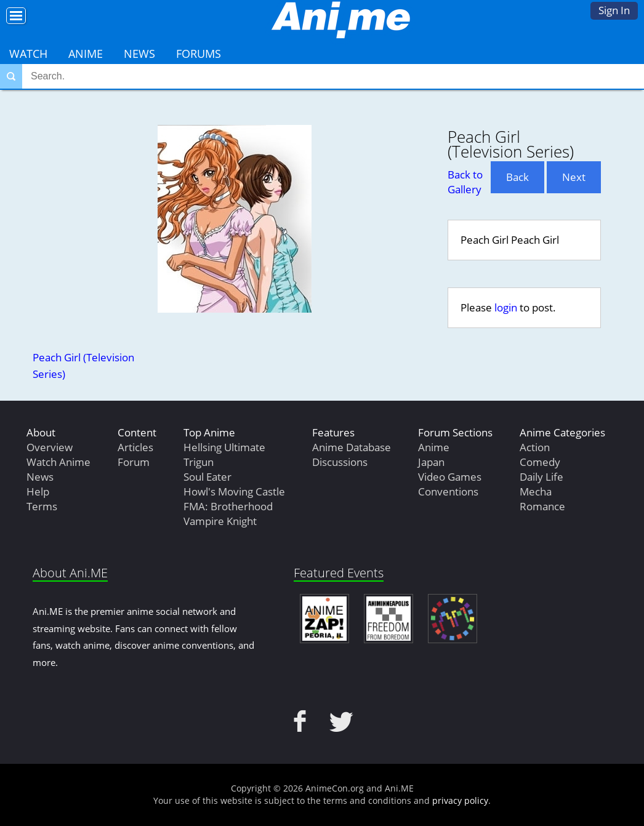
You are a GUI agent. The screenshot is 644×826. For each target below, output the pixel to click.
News (139, 54)
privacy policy (460, 800)
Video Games (450, 477)
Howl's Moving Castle (234, 491)
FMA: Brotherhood (228, 506)
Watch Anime (58, 462)
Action (535, 447)
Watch (28, 54)
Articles (135, 447)
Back (517, 177)
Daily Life (541, 477)
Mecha (536, 491)
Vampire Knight (220, 521)
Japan (431, 462)
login (506, 307)
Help (38, 491)
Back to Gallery (465, 182)
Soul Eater (207, 477)
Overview (50, 447)
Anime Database (352, 447)
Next (574, 177)
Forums (199, 54)
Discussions (340, 462)
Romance (542, 506)
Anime (86, 54)
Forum (134, 462)
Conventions (448, 491)
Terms (42, 506)
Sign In (614, 10)
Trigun (199, 462)
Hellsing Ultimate (224, 447)
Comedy (540, 462)
